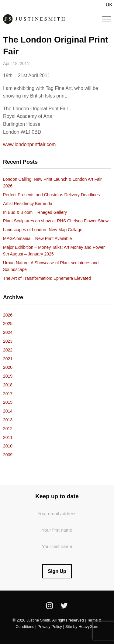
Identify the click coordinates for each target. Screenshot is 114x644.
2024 (8, 332)
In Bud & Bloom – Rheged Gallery (35, 212)
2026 (8, 315)
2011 (8, 437)
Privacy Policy (50, 627)
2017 (8, 394)
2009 (8, 455)
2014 (8, 411)
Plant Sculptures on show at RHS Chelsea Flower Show (56, 221)
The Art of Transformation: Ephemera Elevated (47, 278)
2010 (8, 446)
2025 (8, 324)
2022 (8, 350)
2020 (8, 367)
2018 (8, 385)
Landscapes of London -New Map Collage (43, 230)
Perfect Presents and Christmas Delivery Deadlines (51, 195)
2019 (8, 376)
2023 (8, 341)
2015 (8, 402)
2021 (8, 359)
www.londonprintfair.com (29, 144)
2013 (8, 420)
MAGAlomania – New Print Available (37, 238)
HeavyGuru (88, 627)
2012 (8, 429)
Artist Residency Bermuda (28, 204)
